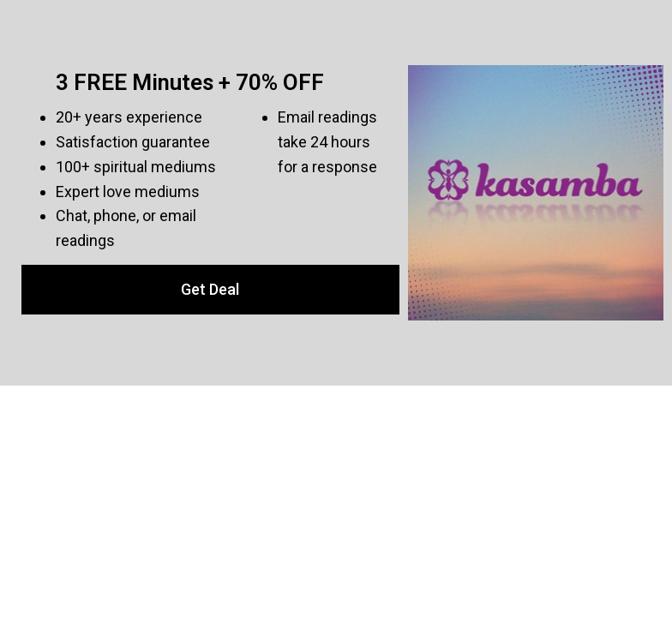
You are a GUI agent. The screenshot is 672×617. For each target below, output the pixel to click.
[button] (210, 290)
